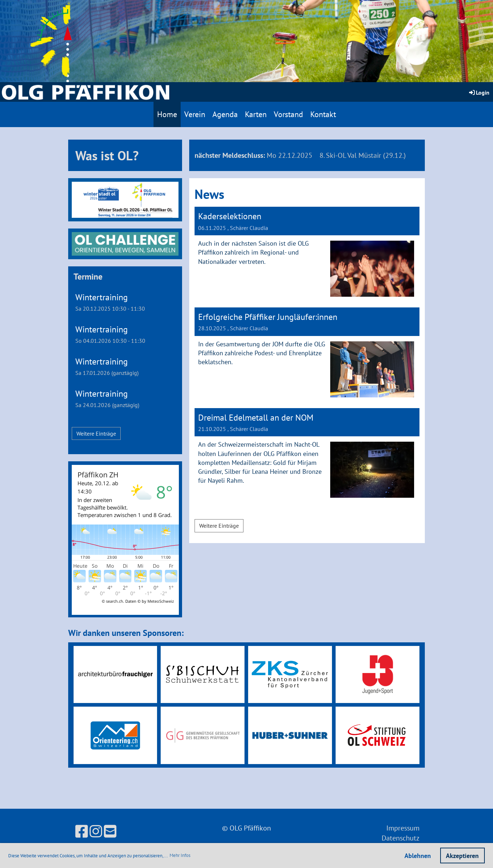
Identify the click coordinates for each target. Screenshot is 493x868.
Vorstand (288, 114)
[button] (125, 302)
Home (167, 114)
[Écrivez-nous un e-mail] (110, 831)
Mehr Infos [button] (180, 855)
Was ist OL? (107, 155)
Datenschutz (401, 838)
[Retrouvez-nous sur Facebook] (82, 831)
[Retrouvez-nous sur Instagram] (96, 831)
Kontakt (323, 114)
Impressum (403, 828)
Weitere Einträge (96, 433)
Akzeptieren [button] (462, 856)
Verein (195, 114)
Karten (256, 114)
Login (479, 92)
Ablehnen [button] (418, 856)
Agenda (225, 114)
